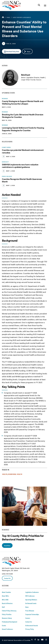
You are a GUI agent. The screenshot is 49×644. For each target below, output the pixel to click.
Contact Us (7, 578)
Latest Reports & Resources (22, 17)
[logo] (11, 9)
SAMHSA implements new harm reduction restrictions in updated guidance (20, 166)
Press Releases (30, 611)
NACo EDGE (5, 600)
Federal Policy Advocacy (9, 611)
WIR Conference (30, 596)
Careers (28, 618)
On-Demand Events (31, 603)
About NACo (5, 596)
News (27, 607)
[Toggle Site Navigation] (45, 6)
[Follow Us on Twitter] (32, 640)
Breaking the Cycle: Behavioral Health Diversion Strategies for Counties (23, 116)
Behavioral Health (15, 474)
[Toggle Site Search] (39, 6)
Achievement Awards (32, 625)
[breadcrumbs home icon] (3, 17)
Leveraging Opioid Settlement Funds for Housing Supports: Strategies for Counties (23, 129)
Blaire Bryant (26, 75)
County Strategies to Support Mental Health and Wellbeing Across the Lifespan (23, 102)
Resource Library (7, 618)
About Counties (6, 592)
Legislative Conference (32, 592)
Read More (7, 546)
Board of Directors (7, 603)
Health (5, 474)
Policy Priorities (7, 614)
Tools (8, 17)
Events (4, 625)
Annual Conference (7, 629)
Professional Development (10, 622)
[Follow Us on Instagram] (46, 640)
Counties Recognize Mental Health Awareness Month (22, 180)
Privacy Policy (30, 629)
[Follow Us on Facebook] (35, 640)
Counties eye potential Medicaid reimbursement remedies (23, 151)
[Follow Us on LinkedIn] (38, 640)
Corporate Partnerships (32, 614)
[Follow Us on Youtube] (42, 640)
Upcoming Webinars (31, 600)
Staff (3, 607)
